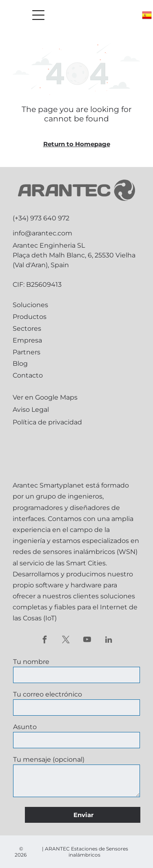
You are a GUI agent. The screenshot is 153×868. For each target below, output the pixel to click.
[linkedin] (108, 641)
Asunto (25, 727)
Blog (20, 364)
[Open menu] (38, 15)
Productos (30, 317)
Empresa (27, 340)
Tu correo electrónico (48, 694)
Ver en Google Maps (45, 397)
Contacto (28, 375)
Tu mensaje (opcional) (49, 759)
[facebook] (45, 641)
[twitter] (66, 641)
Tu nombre (31, 662)
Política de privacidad (47, 422)
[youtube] (87, 641)
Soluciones (30, 305)
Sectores (27, 329)
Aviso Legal (31, 410)
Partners (27, 352)
